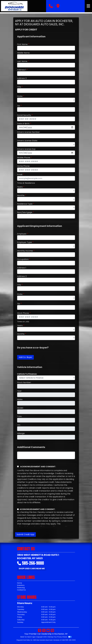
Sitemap (50, 637)
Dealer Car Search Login (28, 637)
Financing (21, 588)
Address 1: (22, 70)
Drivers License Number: (29, 132)
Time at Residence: (26, 183)
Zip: (19, 106)
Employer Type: (25, 242)
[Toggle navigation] (88, 6)
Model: (20, 408)
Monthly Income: (25, 251)
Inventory (21, 585)
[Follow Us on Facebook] (40, 631)
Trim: (20, 416)
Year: (20, 391)
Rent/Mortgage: (25, 212)
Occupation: (23, 259)
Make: (20, 399)
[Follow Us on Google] (52, 631)
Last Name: (22, 61)
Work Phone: (23, 313)
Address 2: (22, 78)
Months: (21, 195)
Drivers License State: (27, 141)
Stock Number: (24, 382)
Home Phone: (23, 166)
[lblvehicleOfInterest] (46, 378)
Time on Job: (23, 322)
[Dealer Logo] (23, 6)
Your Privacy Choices (63, 637)
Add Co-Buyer (25, 357)
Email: (20, 175)
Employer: (22, 234)
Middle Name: (24, 53)
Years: (20, 187)
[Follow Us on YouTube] (48, 631)
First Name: (22, 44)
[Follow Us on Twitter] (44, 631)
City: (19, 87)
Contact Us (21, 590)
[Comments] (46, 455)
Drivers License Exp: (26, 149)
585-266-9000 (33, 563)
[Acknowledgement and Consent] (18, 466)
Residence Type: (25, 204)
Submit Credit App (25, 534)
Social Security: (24, 115)
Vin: (19, 425)
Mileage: (21, 433)
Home (20, 583)
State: (20, 96)
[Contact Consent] (18, 509)
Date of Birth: (23, 124)
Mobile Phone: (24, 158)
